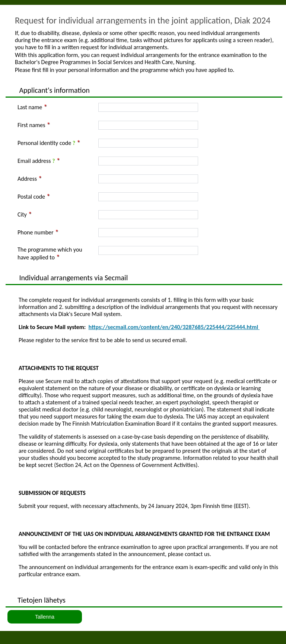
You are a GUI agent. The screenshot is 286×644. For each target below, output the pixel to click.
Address (27, 179)
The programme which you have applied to (50, 253)
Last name (30, 107)
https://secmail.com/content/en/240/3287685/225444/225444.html (174, 327)
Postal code (31, 197)
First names (31, 125)
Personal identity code (46, 143)
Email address (36, 161)
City (22, 214)
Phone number (36, 232)
